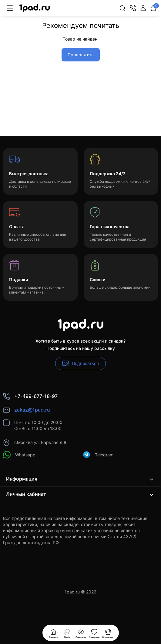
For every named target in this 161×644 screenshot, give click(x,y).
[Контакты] (133, 8)
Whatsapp (19, 455)
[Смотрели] (67, 633)
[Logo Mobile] (35, 8)
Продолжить (81, 55)
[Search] (122, 8)
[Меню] (10, 8)
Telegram (98, 455)
